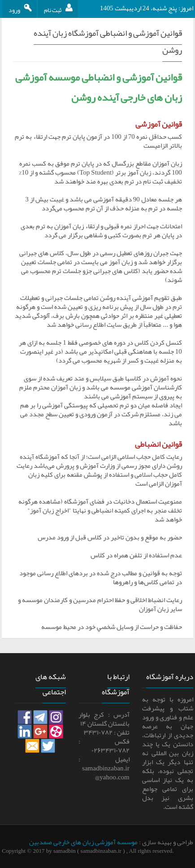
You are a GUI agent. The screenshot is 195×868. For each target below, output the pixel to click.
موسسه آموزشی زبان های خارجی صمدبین (83, 842)
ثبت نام (61, 10)
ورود (21, 10)
